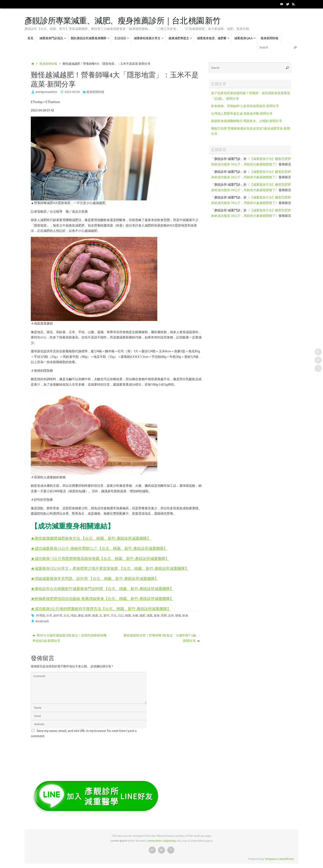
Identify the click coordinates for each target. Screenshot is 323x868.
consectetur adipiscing (161, 841)
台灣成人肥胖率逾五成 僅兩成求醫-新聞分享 (242, 114)
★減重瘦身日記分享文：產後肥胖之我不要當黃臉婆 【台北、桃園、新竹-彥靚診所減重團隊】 (110, 568)
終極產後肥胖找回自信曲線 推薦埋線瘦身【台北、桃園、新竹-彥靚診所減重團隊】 (104, 598)
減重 (149, 616)
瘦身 (157, 616)
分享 (49, 616)
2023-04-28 (72, 92)
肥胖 (164, 616)
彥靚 (81, 616)
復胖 (88, 616)
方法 (114, 616)
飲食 (185, 616)
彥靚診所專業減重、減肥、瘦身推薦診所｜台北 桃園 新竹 (122, 21)
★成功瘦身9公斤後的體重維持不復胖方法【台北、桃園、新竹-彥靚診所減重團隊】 (101, 608)
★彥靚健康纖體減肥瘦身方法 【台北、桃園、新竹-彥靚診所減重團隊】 (91, 538)
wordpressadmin (46, 92)
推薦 (95, 616)
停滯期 (40, 616)
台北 (66, 616)
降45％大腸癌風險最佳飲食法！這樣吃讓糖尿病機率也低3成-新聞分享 (69, 638)
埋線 (74, 616)
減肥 (142, 616)
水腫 (135, 616)
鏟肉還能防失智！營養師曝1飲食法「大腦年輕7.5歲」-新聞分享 (162, 638)
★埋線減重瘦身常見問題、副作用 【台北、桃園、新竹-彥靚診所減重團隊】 (95, 578)
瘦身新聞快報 (48, 64)
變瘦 (178, 616)
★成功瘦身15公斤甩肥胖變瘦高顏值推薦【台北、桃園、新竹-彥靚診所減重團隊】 (100, 558)
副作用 (58, 616)
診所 (171, 616)
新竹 (106, 616)
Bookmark (42, 621)
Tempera (270, 859)
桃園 (128, 616)
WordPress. (287, 859)
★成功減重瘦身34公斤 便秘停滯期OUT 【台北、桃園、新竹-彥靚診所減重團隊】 (99, 548)
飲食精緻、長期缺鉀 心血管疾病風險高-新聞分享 (245, 106)
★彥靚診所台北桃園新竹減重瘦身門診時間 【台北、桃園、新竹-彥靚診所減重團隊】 (102, 588)
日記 (121, 616)
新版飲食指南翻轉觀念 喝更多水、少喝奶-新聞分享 (247, 121)
